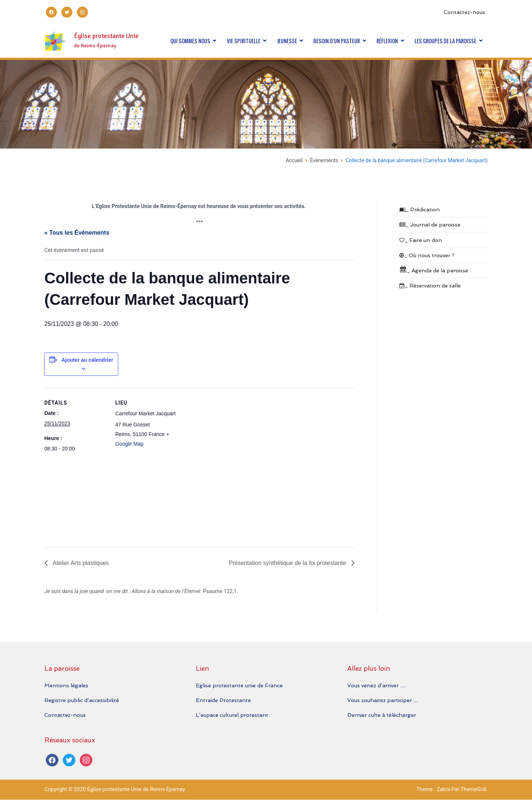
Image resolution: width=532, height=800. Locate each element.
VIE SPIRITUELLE (244, 41)
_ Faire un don (421, 240)
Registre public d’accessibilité (82, 700)
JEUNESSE (287, 41)
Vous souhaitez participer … (383, 700)
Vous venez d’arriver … (376, 685)
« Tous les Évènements (77, 233)
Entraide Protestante (223, 700)
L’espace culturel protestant (232, 715)
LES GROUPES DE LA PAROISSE (445, 41)
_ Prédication (420, 209)
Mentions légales (66, 685)
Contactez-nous (464, 12)
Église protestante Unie (106, 36)
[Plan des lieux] (225, 464)
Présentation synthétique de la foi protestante (287, 563)
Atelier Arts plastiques (80, 563)
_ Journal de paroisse (430, 224)
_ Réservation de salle (430, 285)
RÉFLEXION (387, 41)
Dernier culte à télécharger (382, 715)
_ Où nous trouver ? (427, 255)
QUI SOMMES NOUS (190, 41)
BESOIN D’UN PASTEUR (337, 41)
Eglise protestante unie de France (239, 685)
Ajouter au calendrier (87, 360)
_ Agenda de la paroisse (434, 270)
